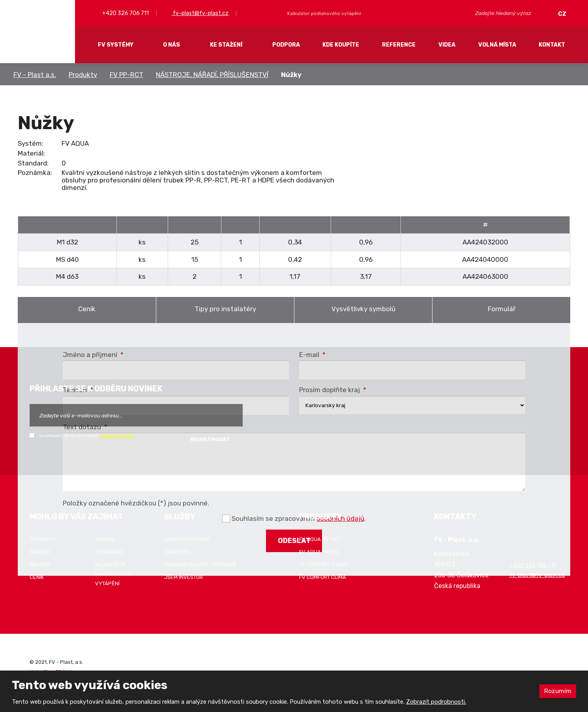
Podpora (286, 45)
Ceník (87, 309)
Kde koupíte (341, 45)
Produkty (83, 75)
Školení (40, 552)
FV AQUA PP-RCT (320, 539)
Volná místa (497, 45)
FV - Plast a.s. (35, 75)
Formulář (502, 309)
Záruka (105, 539)
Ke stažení (226, 45)
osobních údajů (117, 436)
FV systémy (116, 45)
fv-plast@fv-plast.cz (200, 13)
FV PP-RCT (126, 75)
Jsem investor (184, 577)
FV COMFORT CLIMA (323, 577)
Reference (399, 45)
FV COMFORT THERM (323, 565)
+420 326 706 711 (125, 13)
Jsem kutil (178, 552)
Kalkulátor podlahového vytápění (114, 574)
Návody (40, 565)
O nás (171, 45)
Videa (447, 45)
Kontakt (552, 45)
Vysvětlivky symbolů (363, 309)
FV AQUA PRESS (319, 552)
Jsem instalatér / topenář (200, 565)
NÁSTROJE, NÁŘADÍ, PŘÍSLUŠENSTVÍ (212, 75)
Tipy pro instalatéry (225, 309)
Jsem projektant (187, 539)
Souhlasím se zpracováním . (87, 436)
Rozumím (558, 691)
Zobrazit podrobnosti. (436, 702)
